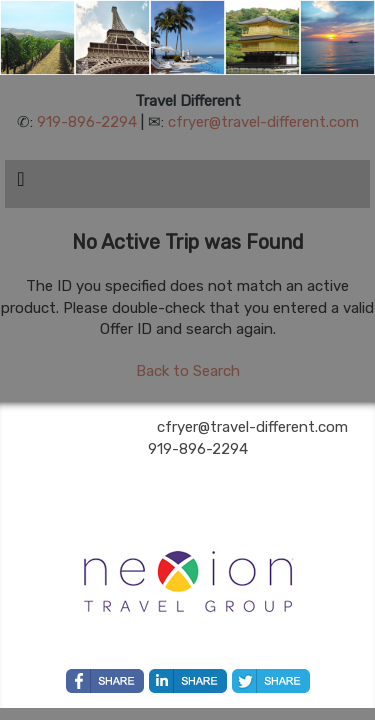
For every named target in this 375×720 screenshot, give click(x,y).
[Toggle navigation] (21, 184)
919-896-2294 (87, 122)
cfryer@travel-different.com (263, 122)
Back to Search (188, 371)
